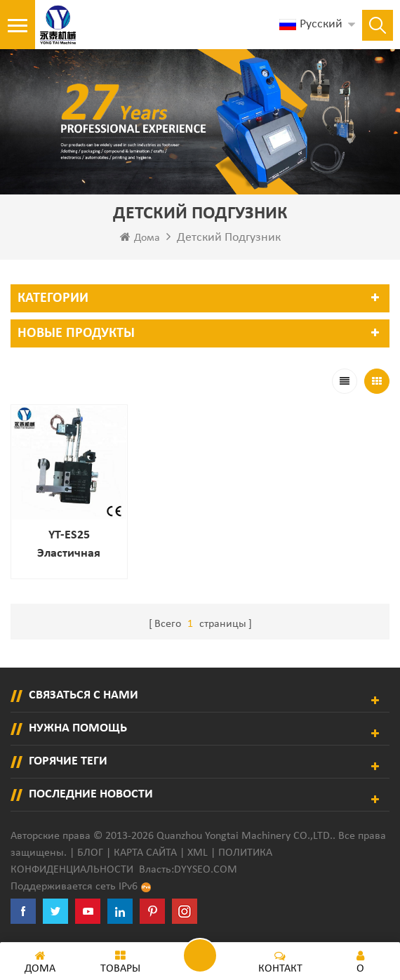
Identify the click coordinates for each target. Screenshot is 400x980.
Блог (90, 853)
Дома (140, 237)
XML (198, 853)
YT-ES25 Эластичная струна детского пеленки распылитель (69, 546)
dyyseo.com (206, 870)
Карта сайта (145, 853)
